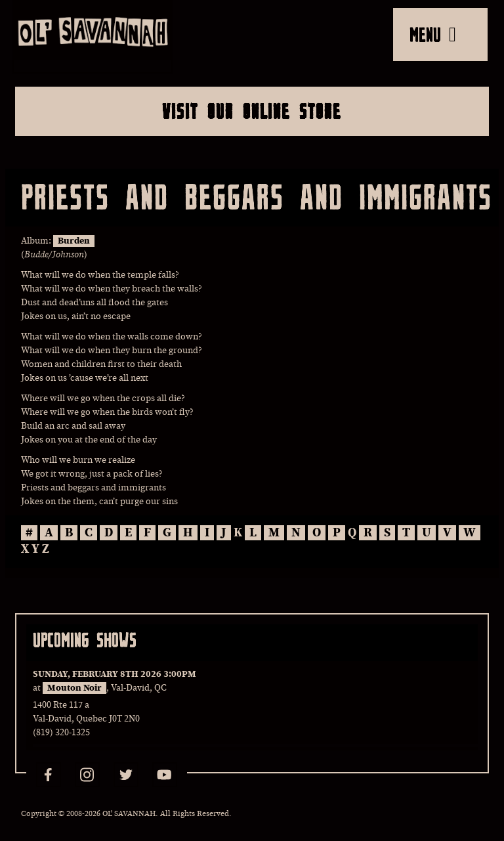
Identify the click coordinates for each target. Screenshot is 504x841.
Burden (74, 241)
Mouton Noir (74, 688)
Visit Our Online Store (252, 111)
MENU (433, 34)
